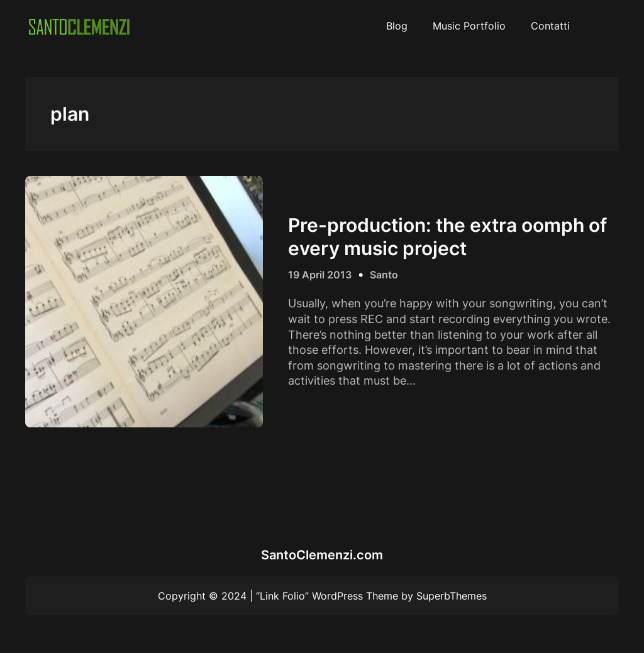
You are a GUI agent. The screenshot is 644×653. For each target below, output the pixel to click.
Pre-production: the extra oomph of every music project (447, 236)
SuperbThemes (452, 596)
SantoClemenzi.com (322, 555)
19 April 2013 (320, 275)
